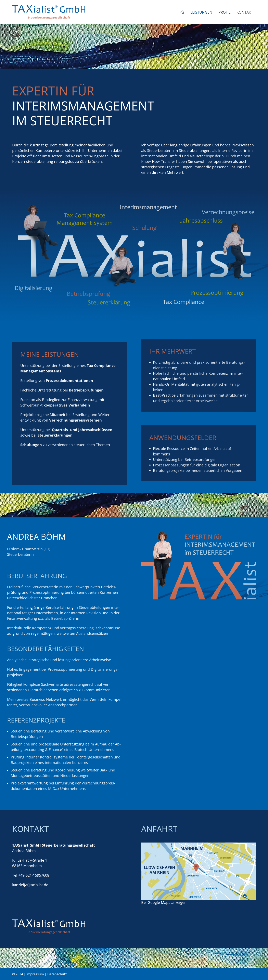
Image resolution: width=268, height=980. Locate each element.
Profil (224, 12)
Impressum (35, 974)
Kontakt (245, 12)
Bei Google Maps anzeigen (164, 902)
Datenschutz (57, 974)
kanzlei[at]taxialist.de (30, 885)
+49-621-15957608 (34, 875)
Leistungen (201, 12)
